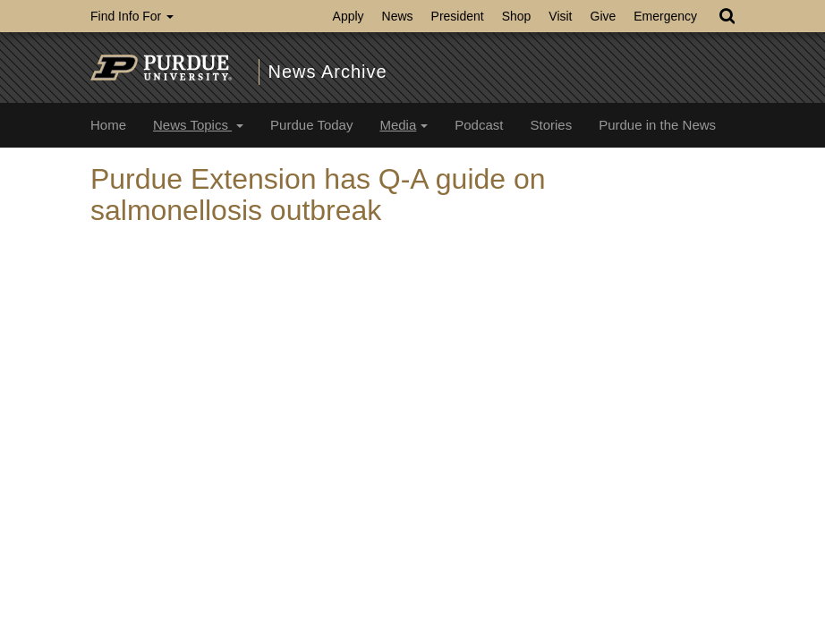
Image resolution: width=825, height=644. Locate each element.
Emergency (665, 16)
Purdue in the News (657, 125)
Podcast (479, 125)
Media (404, 125)
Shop (517, 16)
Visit (560, 16)
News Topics (198, 125)
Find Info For (132, 16)
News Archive (328, 72)
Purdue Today (311, 125)
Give (604, 16)
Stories (551, 125)
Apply (349, 16)
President (458, 16)
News (398, 16)
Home (108, 125)
